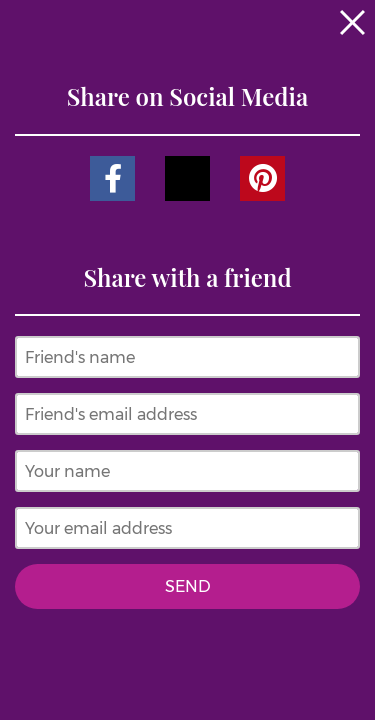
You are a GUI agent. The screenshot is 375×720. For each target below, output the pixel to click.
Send (188, 586)
